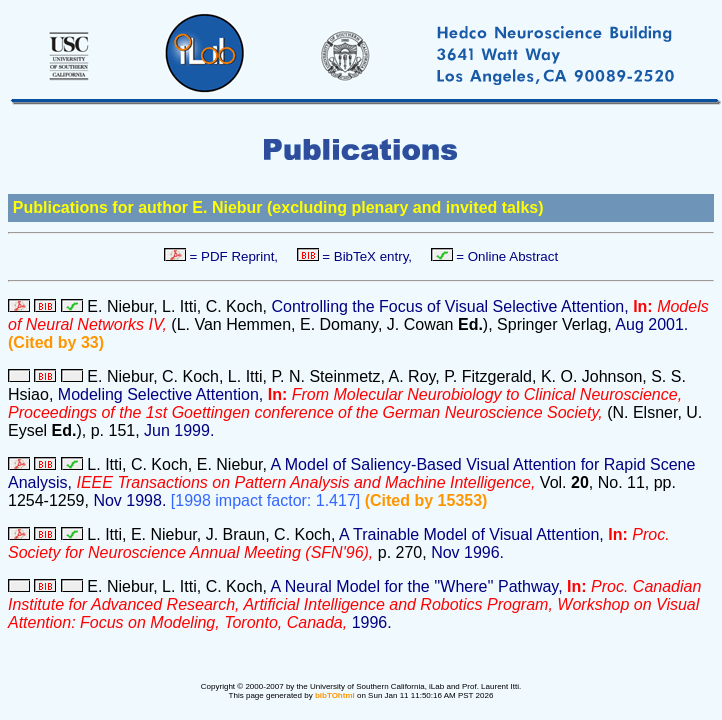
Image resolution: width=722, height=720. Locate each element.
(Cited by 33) (56, 342)
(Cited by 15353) (426, 500)
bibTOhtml (335, 695)
